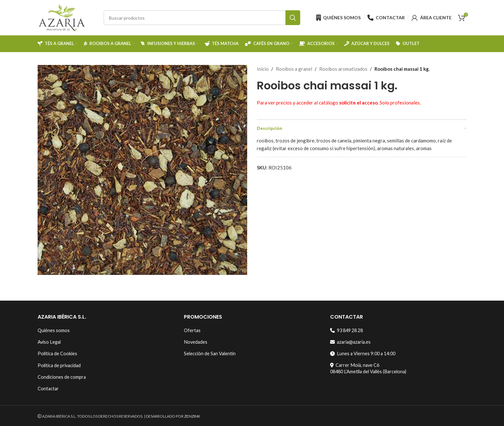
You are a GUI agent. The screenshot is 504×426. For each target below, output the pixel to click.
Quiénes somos (54, 330)
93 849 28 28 (346, 330)
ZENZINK (192, 416)
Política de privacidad (59, 365)
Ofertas (192, 330)
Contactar (48, 389)
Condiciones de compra (62, 377)
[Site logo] (62, 17)
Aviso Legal (49, 342)
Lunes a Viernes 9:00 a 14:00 (363, 353)
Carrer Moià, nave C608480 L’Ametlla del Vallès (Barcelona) (368, 368)
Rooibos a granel (294, 69)
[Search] (202, 18)
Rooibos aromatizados (343, 69)
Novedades (196, 342)
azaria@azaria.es (350, 342)
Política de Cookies (57, 353)
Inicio (263, 69)
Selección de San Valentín (210, 353)
